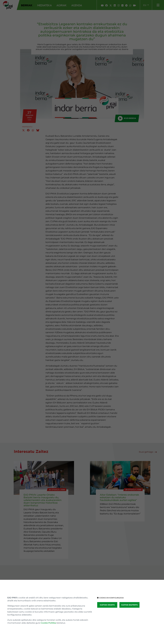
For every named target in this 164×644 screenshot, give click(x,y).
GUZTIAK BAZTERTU (129, 605)
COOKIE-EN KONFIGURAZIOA (110, 598)
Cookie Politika (48, 623)
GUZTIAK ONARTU (107, 605)
